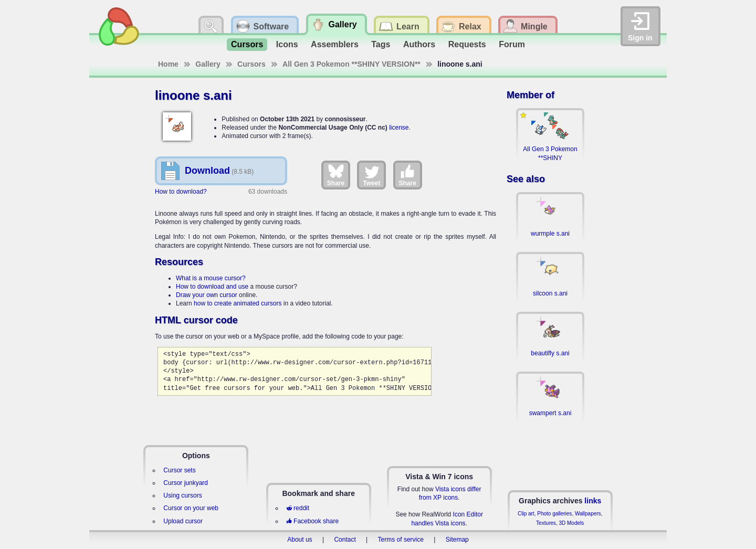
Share (336, 175)
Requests (467, 44)
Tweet (371, 175)
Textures (546, 523)
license (399, 128)
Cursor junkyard (186, 483)
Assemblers (335, 44)
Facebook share (312, 521)
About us (300, 540)
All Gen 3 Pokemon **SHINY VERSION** (351, 64)
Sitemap (457, 540)
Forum (512, 44)
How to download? (181, 192)
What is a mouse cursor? (211, 278)
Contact (345, 540)
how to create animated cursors (238, 303)
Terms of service (401, 540)
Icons (287, 44)
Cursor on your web (191, 508)
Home (168, 64)
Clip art (526, 514)
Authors (419, 44)
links (593, 501)
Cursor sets (179, 470)
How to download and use (212, 287)
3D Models (571, 523)
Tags (381, 44)
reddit (298, 508)
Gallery (208, 64)
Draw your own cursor (207, 295)
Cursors (247, 44)
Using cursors (182, 495)
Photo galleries (554, 514)
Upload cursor (183, 521)
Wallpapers (588, 514)
